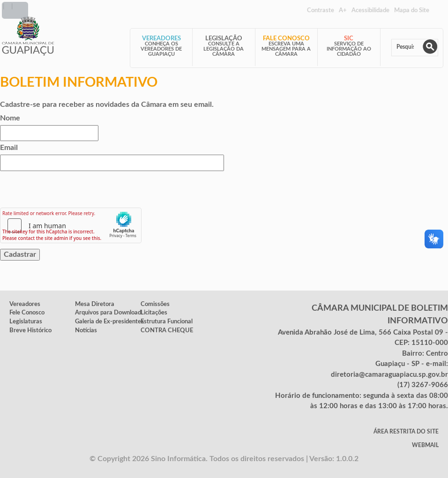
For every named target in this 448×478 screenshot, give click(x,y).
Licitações (154, 313)
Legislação (224, 38)
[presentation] (71, 189)
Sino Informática (178, 459)
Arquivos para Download (108, 313)
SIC (349, 38)
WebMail (425, 445)
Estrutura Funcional (167, 321)
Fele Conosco (27, 313)
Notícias (86, 330)
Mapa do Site (412, 10)
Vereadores (161, 38)
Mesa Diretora (95, 304)
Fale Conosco (286, 38)
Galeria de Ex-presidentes (109, 321)
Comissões (155, 304)
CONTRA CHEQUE (167, 330)
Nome (10, 118)
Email (9, 148)
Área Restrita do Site (406, 432)
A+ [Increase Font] (343, 10)
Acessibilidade (370, 10)
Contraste (321, 10)
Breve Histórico (30, 330)
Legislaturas (26, 321)
